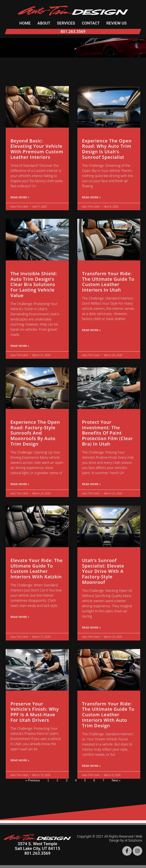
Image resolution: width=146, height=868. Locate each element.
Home (25, 23)
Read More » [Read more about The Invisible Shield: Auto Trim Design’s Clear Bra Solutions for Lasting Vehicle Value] (20, 346)
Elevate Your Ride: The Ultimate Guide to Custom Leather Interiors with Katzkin (37, 568)
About (44, 23)
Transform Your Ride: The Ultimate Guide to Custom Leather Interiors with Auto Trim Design (108, 715)
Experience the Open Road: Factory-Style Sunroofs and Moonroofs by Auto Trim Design (35, 433)
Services (66, 23)
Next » (116, 780)
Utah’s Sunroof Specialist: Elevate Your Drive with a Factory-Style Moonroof (103, 571)
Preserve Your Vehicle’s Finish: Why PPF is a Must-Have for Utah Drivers (35, 712)
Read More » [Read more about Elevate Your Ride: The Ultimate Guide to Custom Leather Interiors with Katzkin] (20, 617)
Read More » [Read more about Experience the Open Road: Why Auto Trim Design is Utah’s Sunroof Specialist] (92, 197)
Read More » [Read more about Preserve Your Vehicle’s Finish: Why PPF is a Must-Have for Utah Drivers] (20, 760)
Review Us (117, 23)
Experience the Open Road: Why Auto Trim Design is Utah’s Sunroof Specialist (107, 149)
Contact (91, 23)
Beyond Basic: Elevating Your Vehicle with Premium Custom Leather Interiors (37, 149)
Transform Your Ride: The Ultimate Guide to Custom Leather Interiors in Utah (108, 282)
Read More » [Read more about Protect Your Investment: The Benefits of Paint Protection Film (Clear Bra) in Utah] (92, 484)
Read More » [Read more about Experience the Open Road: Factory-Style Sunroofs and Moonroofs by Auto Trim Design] (20, 484)
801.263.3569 (73, 32)
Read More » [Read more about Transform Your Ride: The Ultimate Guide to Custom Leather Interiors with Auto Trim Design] (92, 766)
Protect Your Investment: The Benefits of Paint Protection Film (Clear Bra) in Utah (108, 433)
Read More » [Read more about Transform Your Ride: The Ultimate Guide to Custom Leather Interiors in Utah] (92, 330)
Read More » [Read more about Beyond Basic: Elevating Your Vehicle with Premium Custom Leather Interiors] (20, 197)
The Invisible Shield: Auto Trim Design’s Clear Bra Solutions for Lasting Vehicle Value (34, 284)
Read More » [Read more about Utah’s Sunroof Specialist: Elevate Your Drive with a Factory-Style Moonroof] (92, 627)
